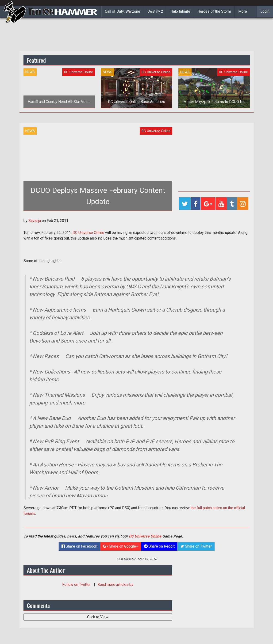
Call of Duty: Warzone (123, 11)
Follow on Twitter (77, 585)
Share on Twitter (196, 546)
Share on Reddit (159, 546)
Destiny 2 (155, 11)
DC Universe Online (88, 233)
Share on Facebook (79, 546)
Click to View (98, 617)
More (243, 11)
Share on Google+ (121, 546)
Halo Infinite (180, 11)
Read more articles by (115, 585)
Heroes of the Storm (214, 11)
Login (265, 11)
